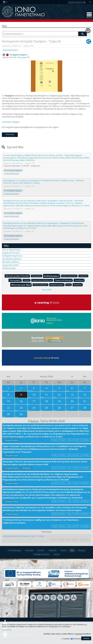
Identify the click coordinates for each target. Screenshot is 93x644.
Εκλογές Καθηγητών (41, 285)
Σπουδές (41, 550)
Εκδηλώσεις (52, 276)
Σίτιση (69, 285)
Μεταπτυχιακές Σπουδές (18, 276)
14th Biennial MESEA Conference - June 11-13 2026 (23, 536)
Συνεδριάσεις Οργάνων (12, 259)
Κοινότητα (29, 550)
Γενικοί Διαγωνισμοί (70, 276)
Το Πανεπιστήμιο (15, 550)
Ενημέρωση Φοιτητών (11, 253)
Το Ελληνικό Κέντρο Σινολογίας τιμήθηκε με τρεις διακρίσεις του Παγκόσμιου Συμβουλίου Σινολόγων (41, 521)
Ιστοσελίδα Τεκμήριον (11, 122)
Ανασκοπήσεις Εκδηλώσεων (43, 280)
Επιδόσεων (77, 639)
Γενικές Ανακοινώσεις (10, 50)
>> (85, 376)
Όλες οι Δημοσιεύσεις (11, 250)
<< (8, 376)
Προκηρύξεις (37, 276)
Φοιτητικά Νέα (22, 285)
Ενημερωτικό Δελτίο (10, 265)
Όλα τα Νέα (47, 290)
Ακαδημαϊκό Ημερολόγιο (12, 256)
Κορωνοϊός (84, 276)
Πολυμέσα (26, 468)
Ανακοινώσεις (57, 285)
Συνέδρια (80, 280)
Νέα (6, 246)
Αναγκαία (66, 639)
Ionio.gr (57, 554)
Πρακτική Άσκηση (64, 280)
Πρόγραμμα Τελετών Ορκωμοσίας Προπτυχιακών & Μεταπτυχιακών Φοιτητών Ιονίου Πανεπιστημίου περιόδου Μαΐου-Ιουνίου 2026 (45, 463)
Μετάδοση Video (9, 268)
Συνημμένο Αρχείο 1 (15, 55)
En (90, 2)
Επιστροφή (10, 134)
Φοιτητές (81, 550)
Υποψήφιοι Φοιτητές (42, 554)
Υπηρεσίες (52, 550)
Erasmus (78, 285)
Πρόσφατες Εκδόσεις (11, 262)
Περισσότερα (7, 630)
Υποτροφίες (16, 280)
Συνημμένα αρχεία (14, 170)
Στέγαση (27, 280)
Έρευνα (64, 550)
